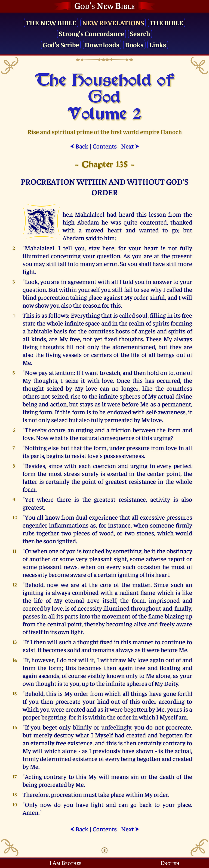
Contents (105, 146)
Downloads (102, 44)
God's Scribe (61, 44)
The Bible (166, 22)
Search (140, 33)
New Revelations (113, 22)
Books (134, 44)
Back (79, 146)
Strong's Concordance (91, 33)
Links (158, 44)
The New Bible (51, 22)
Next (130, 146)
